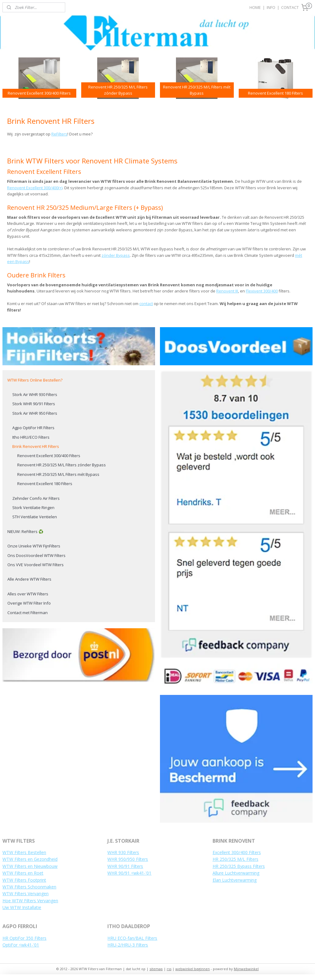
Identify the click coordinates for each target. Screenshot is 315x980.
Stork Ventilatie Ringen (33, 508)
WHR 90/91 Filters (125, 866)
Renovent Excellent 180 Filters (45, 484)
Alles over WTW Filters (28, 594)
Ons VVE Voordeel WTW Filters (36, 565)
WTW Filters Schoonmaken (29, 887)
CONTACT (290, 7)
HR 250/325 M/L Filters (235, 859)
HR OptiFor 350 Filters (24, 938)
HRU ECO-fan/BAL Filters (132, 938)
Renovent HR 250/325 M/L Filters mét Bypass (58, 474)
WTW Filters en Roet (23, 873)
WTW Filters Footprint (24, 880)
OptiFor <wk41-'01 (21, 945)
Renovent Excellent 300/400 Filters (49, 456)
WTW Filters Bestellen (24, 852)
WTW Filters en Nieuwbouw (30, 866)
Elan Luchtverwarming (235, 880)
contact (146, 304)
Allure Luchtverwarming (236, 873)
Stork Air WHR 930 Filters (35, 394)
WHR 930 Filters (123, 852)
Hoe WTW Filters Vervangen (30, 901)
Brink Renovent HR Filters (36, 446)
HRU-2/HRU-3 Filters (128, 945)
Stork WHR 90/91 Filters (34, 404)
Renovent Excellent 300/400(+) (35, 188)
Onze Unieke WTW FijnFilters (34, 546)
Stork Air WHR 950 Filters (35, 413)
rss (169, 969)
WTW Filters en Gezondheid (30, 859)
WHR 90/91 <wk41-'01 (129, 873)
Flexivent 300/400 (262, 291)
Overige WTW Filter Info (29, 603)
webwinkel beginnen (193, 969)
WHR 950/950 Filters (128, 859)
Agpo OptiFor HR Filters (33, 428)
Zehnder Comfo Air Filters (36, 498)
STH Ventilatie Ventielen (35, 517)
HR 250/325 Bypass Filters (239, 866)
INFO (271, 7)
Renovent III (227, 291)
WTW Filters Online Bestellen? (35, 380)
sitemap (156, 969)
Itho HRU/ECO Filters (31, 437)
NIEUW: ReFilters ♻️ (25, 531)
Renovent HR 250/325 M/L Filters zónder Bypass (62, 465)
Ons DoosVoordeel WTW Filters (36, 555)
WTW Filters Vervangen (26, 894)
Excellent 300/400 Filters (237, 852)
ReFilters (59, 134)
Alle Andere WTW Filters (29, 579)
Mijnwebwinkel (246, 969)
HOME (255, 7)
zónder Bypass (116, 255)
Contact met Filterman (28, 613)
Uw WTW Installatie (22, 907)
